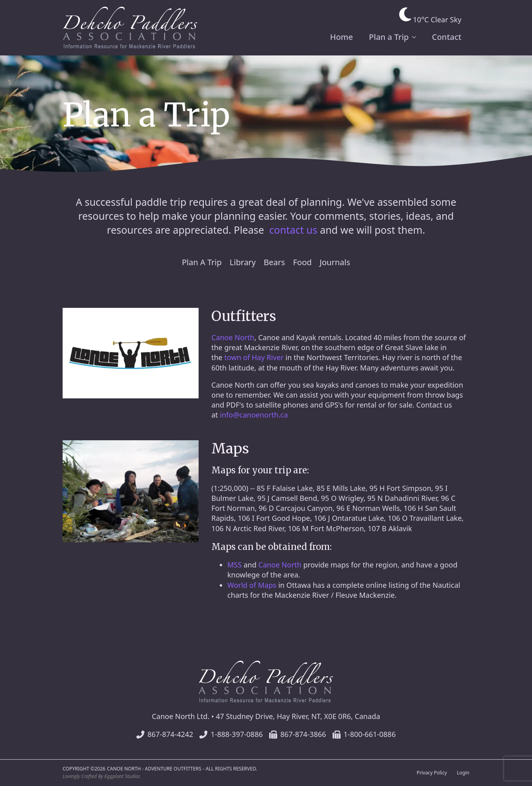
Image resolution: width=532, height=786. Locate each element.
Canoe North (233, 337)
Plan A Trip (202, 262)
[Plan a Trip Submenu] (416, 37)
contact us (293, 230)
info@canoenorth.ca (254, 415)
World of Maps (252, 585)
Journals (335, 262)
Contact (447, 37)
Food (302, 262)
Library (243, 262)
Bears (274, 262)
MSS (234, 565)
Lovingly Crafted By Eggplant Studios (101, 776)
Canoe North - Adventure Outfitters (154, 769)
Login (463, 773)
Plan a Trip (389, 37)
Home (341, 37)
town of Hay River (254, 357)
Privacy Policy (432, 773)
